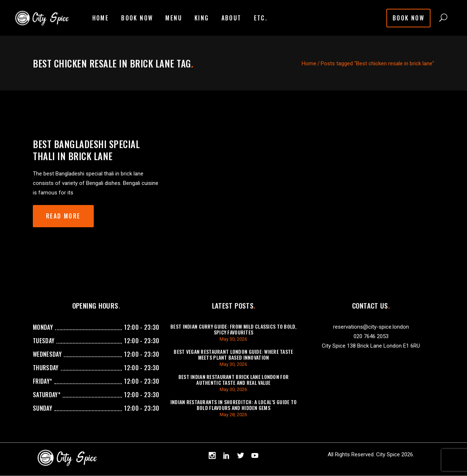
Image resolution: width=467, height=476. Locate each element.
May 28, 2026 (233, 415)
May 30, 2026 (233, 339)
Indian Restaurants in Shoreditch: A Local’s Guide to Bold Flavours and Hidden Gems (234, 405)
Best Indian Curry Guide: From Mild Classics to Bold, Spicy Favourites (233, 329)
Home (309, 63)
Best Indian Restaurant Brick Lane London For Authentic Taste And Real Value (233, 380)
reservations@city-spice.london (371, 327)
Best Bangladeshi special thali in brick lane (86, 150)
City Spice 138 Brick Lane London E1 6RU (371, 346)
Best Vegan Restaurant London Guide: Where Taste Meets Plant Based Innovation (233, 354)
